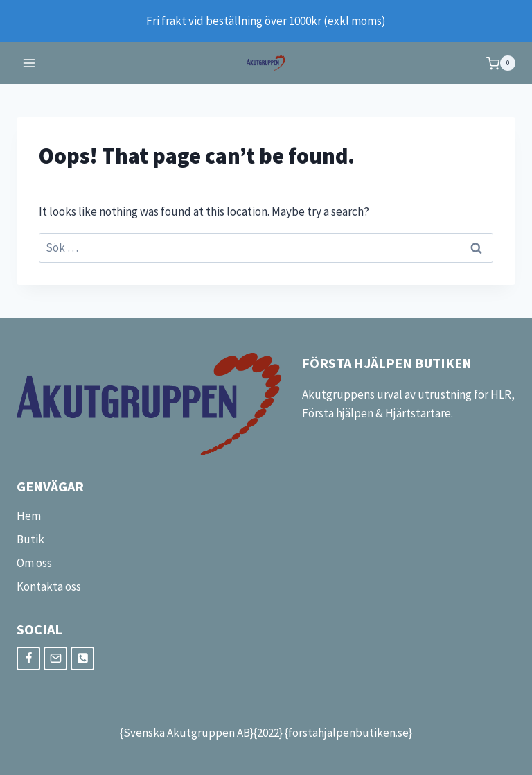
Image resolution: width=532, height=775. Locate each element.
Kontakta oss (49, 586)
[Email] (55, 659)
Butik (30, 539)
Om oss (34, 563)
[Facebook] (28, 659)
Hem (29, 516)
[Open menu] (29, 63)
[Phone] (82, 659)
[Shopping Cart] (501, 63)
